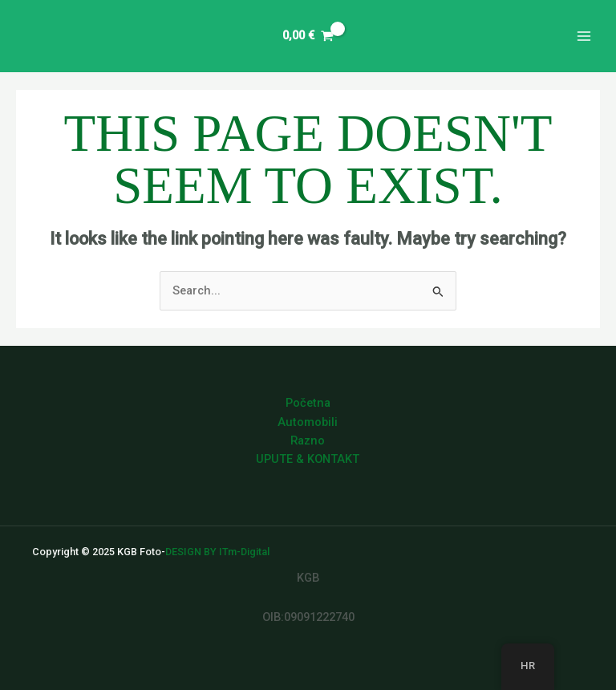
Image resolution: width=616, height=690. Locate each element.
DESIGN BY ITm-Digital (217, 552)
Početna (308, 403)
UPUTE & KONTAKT (308, 459)
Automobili (308, 422)
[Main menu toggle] (584, 36)
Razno (308, 440)
